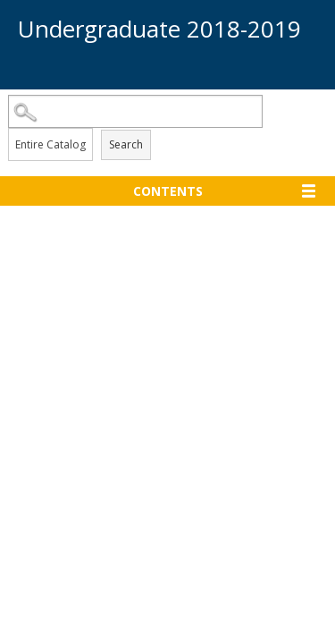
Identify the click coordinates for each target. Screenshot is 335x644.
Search (126, 144)
